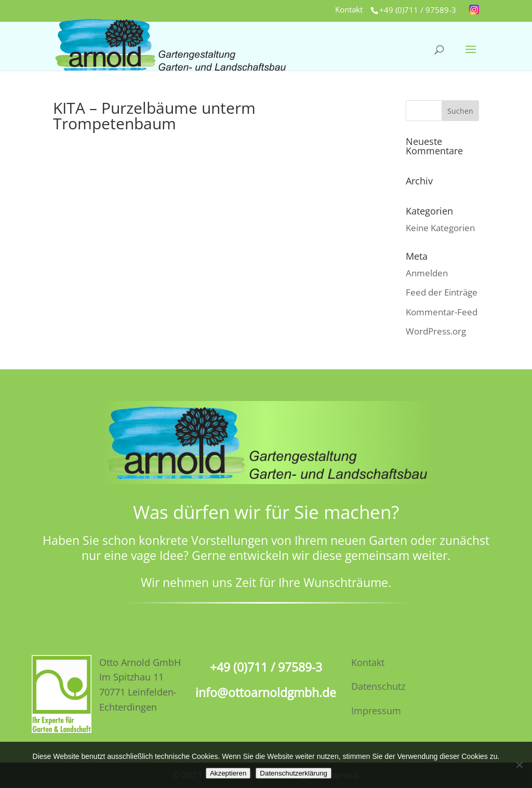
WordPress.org (436, 331)
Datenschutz (378, 686)
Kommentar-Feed (442, 312)
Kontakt (349, 10)
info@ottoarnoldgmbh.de (266, 693)
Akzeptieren (228, 773)
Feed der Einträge (442, 292)
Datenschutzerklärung (294, 773)
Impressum (376, 711)
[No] (519, 765)
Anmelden (427, 273)
